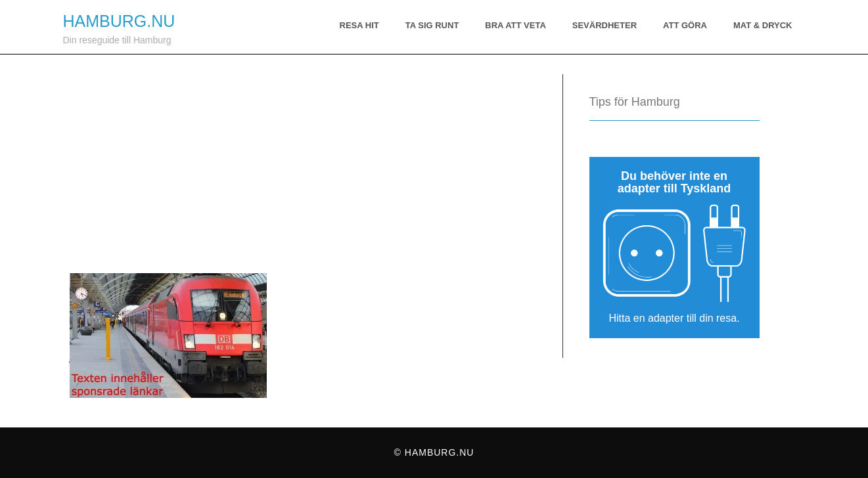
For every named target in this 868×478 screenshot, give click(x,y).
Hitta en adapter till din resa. (674, 318)
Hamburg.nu (119, 21)
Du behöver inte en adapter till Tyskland (674, 182)
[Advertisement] (300, 153)
